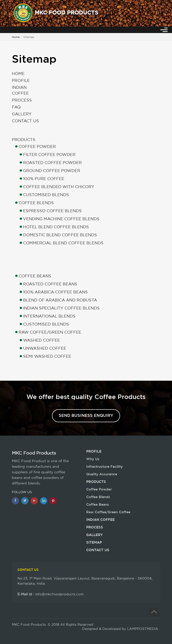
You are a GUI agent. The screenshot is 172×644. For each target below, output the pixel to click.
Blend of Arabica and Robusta (60, 300)
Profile (21, 81)
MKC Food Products (34, 453)
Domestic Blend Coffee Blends (60, 235)
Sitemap (94, 543)
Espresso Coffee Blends (52, 211)
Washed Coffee (42, 341)
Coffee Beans (35, 276)
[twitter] (25, 501)
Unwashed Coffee (45, 349)
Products (24, 140)
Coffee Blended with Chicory (59, 187)
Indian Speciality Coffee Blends (61, 308)
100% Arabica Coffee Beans (55, 292)
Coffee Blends (36, 203)
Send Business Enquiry (86, 416)
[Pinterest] (53, 501)
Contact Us (25, 121)
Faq (16, 107)
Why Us (93, 459)
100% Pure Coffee (44, 179)
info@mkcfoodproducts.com (59, 594)
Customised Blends (46, 195)
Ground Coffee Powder (52, 171)
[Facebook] (15, 501)
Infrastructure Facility (104, 467)
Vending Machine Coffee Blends (61, 219)
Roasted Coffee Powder (52, 163)
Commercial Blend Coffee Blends (63, 243)
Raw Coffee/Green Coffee (50, 332)
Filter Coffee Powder (49, 155)
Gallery (22, 114)
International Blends (49, 316)
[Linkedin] (44, 501)
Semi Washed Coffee (47, 357)
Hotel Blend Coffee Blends (56, 227)
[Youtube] (34, 501)
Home (16, 37)
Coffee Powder (37, 147)
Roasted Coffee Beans (50, 284)
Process (22, 100)
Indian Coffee (20, 91)
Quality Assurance (102, 474)
